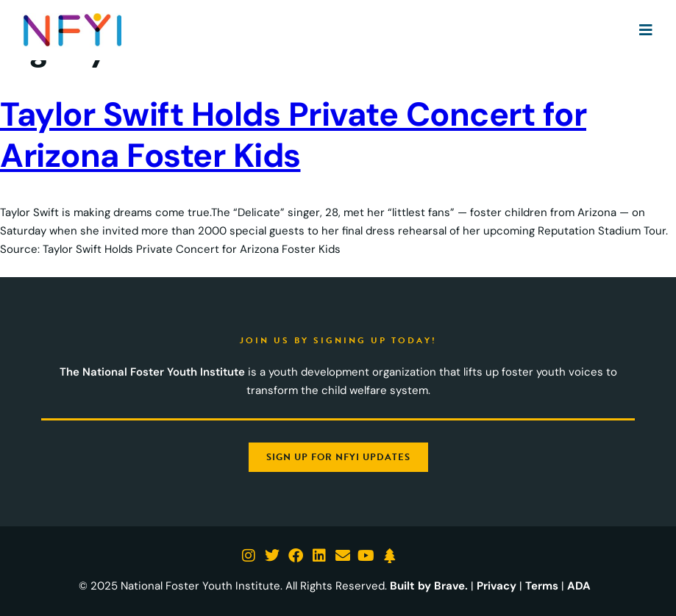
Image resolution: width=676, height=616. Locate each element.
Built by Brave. (429, 586)
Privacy (497, 586)
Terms (542, 586)
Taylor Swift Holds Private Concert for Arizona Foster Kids (293, 135)
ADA (579, 586)
